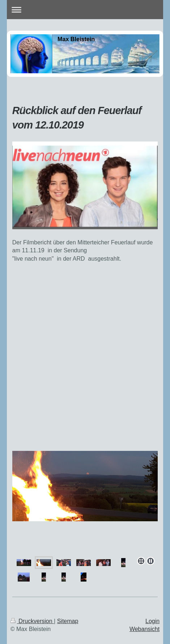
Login (152, 621)
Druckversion (32, 621)
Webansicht (144, 629)
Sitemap (68, 621)
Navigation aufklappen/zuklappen (85, 10)
